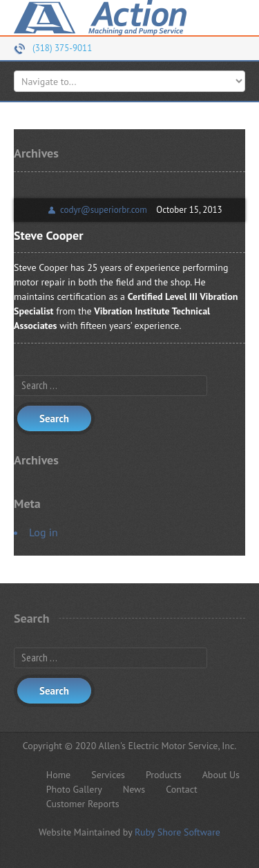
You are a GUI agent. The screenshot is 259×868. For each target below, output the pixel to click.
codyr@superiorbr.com (104, 210)
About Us (221, 775)
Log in (44, 532)
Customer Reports (83, 804)
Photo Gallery (74, 789)
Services (108, 775)
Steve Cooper (48, 235)
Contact (181, 789)
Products (164, 775)
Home (58, 775)
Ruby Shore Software (178, 832)
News (134, 789)
